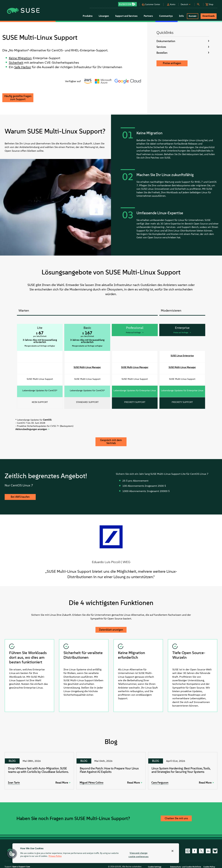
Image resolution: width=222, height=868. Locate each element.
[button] (128, 3)
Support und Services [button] (126, 16)
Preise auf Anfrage (134, 332)
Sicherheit (16, 62)
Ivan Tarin (14, 783)
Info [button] (181, 16)
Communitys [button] (166, 16)
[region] (96, 853)
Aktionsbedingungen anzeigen (31, 429)
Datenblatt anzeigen (111, 630)
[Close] (172, 851)
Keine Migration (20, 58)
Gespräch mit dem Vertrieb (111, 442)
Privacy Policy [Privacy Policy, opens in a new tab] (55, 856)
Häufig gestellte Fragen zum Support (18, 98)
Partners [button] (148, 16)
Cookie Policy (209, 867)
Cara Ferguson (160, 783)
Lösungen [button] (104, 16)
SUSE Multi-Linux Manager (87, 367)
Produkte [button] (88, 16)
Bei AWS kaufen (20, 497)
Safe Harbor (23, 67)
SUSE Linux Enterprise (182, 356)
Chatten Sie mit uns (176, 818)
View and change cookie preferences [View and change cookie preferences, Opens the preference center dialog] (139, 855)
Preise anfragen (172, 63)
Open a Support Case (21, 867)
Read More (62, 783)
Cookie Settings (155, 867)
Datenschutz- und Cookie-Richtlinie (186, 867)
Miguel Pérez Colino (92, 783)
